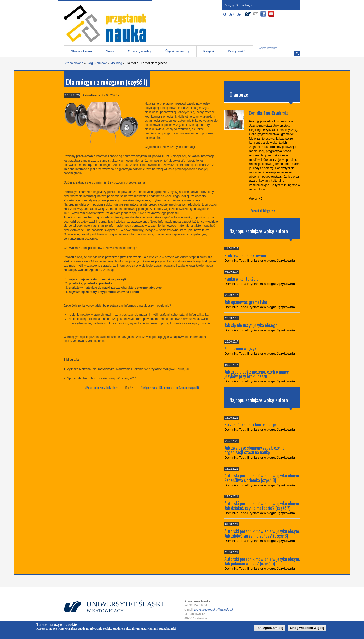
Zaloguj (229, 5)
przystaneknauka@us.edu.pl (214, 610)
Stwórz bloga (244, 5)
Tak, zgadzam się (269, 629)
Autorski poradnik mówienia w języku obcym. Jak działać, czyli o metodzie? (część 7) (262, 506)
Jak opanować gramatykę (246, 302)
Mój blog (116, 63)
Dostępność (236, 51)
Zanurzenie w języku (241, 348)
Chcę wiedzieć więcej (307, 629)
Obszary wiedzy (140, 51)
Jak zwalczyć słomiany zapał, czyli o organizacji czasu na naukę (255, 450)
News (110, 51)
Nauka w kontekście (241, 279)
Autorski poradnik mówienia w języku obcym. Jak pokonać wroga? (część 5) (262, 561)
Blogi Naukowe (97, 63)
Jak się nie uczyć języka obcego (251, 325)
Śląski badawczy (177, 51)
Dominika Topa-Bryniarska (269, 113)
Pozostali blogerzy (262, 210)
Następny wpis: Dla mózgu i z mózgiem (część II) (170, 387)
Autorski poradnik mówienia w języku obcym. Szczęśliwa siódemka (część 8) (262, 478)
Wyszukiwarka (268, 48)
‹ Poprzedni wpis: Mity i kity (101, 387)
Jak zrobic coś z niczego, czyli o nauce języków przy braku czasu (257, 374)
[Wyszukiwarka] (297, 53)
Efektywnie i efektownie (245, 255)
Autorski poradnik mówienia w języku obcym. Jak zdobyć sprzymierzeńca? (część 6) (262, 533)
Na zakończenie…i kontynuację (250, 424)
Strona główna (81, 51)
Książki (209, 51)
